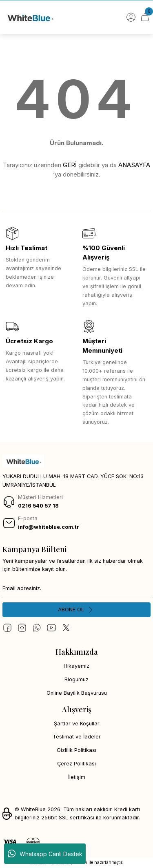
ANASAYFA (134, 165)
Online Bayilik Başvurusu (77, 693)
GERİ (70, 165)
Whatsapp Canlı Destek (45, 854)
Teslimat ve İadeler (77, 737)
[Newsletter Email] (76, 588)
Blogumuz (76, 679)
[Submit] (76, 610)
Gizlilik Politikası (76, 750)
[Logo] (30, 17)
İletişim (77, 777)
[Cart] (145, 17)
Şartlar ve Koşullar (77, 724)
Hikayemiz (76, 666)
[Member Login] (131, 17)
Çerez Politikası (76, 764)
